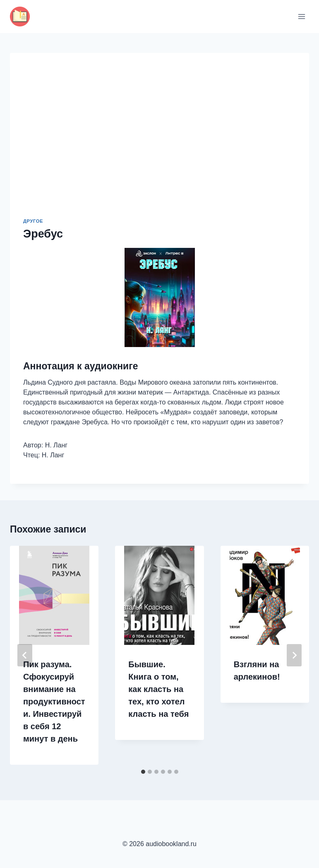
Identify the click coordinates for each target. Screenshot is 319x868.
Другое (33, 221)
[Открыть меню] (301, 16)
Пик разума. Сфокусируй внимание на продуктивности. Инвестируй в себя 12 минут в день (54, 702)
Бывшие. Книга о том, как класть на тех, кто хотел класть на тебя (158, 689)
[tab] (143, 772)
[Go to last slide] (25, 655)
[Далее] (294, 655)
